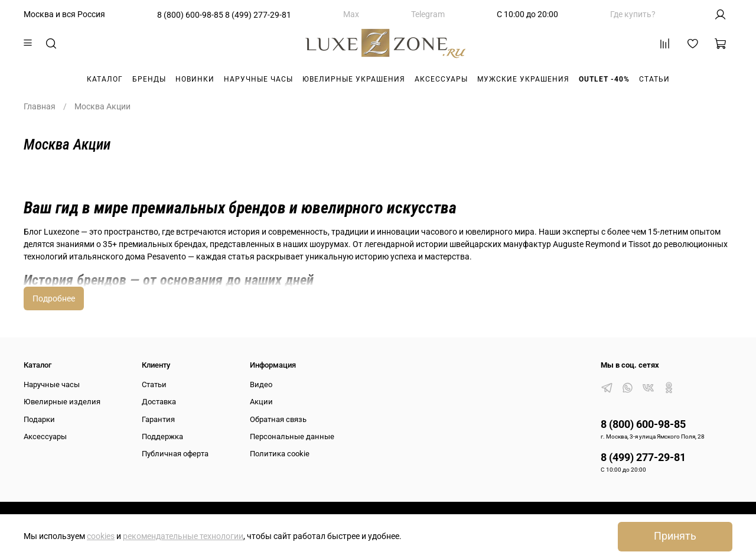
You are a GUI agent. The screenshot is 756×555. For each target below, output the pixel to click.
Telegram (428, 14)
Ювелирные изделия (62, 402)
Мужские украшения (523, 79)
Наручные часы (258, 79)
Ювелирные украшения (354, 79)
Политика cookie (280, 454)
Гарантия (158, 419)
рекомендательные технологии (183, 536)
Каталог (105, 79)
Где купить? (633, 14)
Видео (261, 384)
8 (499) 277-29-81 (258, 15)
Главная (40, 106)
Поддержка (162, 436)
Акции (261, 402)
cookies (101, 536)
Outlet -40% (604, 79)
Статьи (654, 79)
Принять (675, 536)
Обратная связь (278, 419)
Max (351, 14)
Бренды (149, 79)
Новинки (195, 79)
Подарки (39, 419)
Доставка (159, 402)
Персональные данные (292, 436)
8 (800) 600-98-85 (190, 15)
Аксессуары (441, 79)
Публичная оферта (175, 454)
